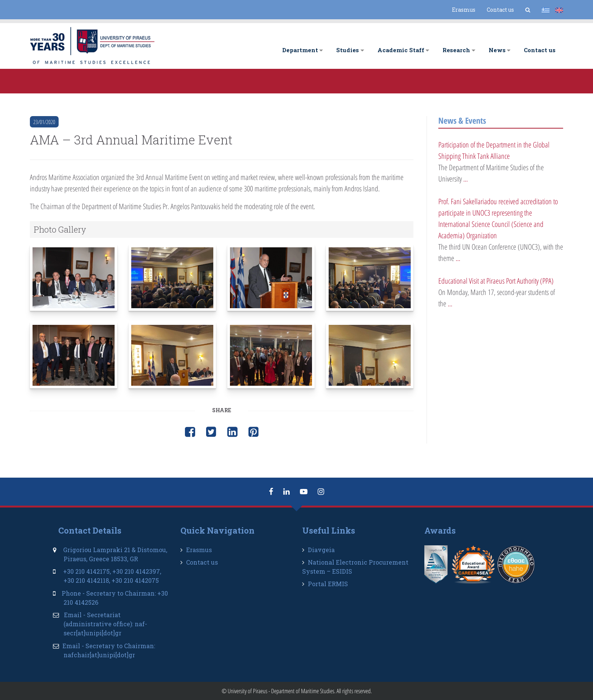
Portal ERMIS (328, 584)
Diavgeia (321, 550)
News (497, 50)
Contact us (500, 10)
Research (456, 50)
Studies (348, 50)
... (466, 179)
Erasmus (464, 10)
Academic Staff (401, 50)
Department (300, 50)
